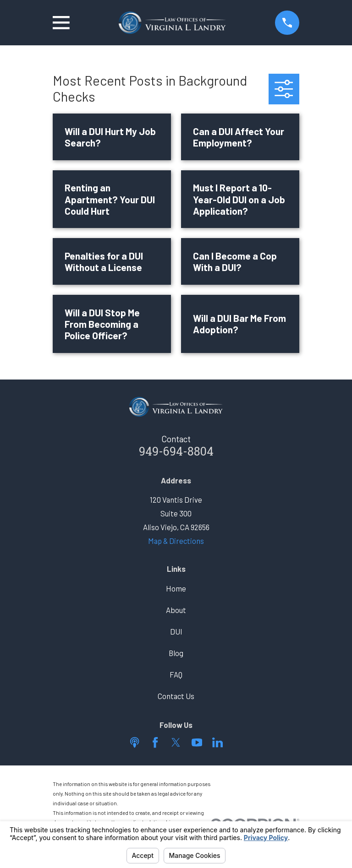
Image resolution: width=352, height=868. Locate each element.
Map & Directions (176, 541)
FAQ (176, 674)
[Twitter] (176, 742)
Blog (176, 653)
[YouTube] (197, 742)
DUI (176, 631)
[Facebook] (155, 742)
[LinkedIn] (217, 742)
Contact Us (176, 696)
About (176, 610)
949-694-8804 (176, 453)
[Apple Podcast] (135, 742)
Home (176, 588)
